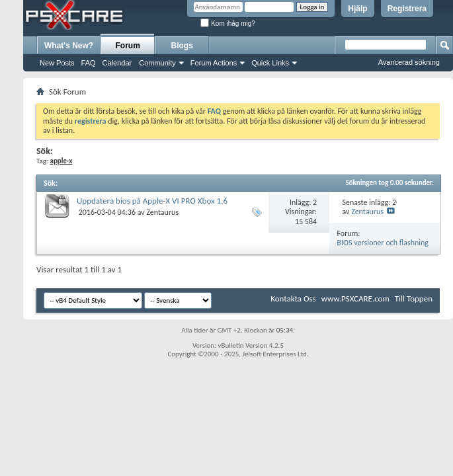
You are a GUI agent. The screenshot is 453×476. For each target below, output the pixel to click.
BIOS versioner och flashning (383, 243)
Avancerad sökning (409, 62)
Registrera (407, 9)
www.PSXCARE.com (355, 298)
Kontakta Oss (293, 298)
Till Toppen (414, 298)
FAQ (89, 63)
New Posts (57, 63)
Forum (128, 46)
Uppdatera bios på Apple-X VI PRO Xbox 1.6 (152, 201)
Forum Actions (214, 63)
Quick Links (270, 63)
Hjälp (357, 9)
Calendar (117, 63)
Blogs (182, 46)
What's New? (69, 46)
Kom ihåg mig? (227, 23)
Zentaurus (162, 212)
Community (157, 63)
